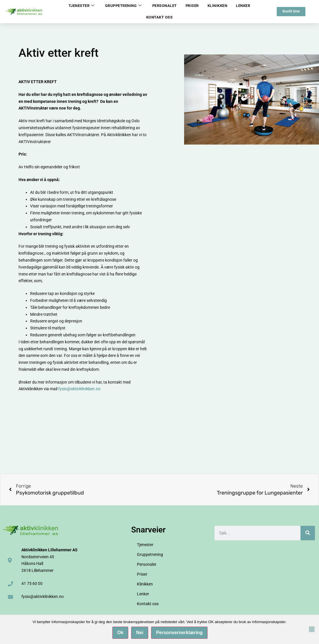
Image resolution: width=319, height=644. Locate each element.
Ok (121, 633)
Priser (192, 6)
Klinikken (218, 6)
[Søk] (308, 533)
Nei (141, 633)
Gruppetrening (123, 6)
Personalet (165, 6)
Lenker (243, 6)
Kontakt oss (159, 17)
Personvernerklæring (180, 633)
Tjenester (82, 6)
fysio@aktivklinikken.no (79, 389)
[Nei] (312, 630)
